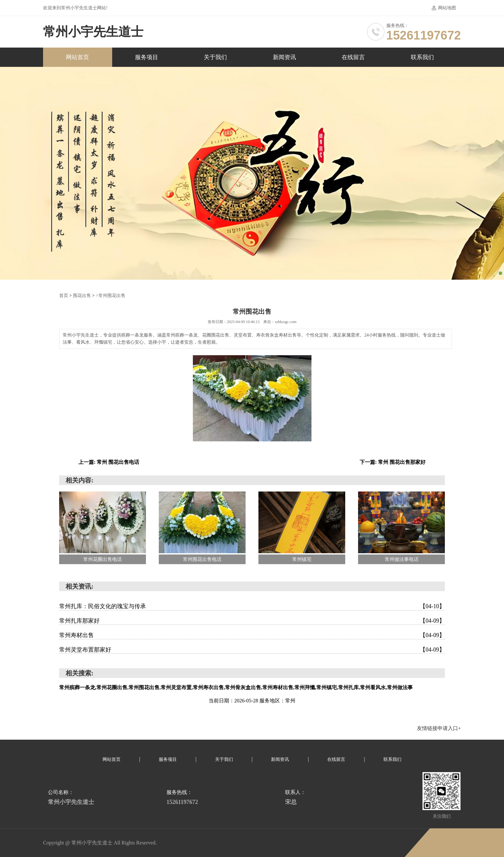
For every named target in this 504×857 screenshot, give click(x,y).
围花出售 (82, 295)
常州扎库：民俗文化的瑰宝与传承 (252, 606)
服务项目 (147, 57)
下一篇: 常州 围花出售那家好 (393, 462)
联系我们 (422, 57)
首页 (64, 295)
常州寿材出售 (252, 635)
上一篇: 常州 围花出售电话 (109, 462)
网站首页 (77, 57)
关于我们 (215, 57)
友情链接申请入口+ (439, 728)
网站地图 (447, 8)
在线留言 (353, 57)
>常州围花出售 (111, 295)
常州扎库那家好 (252, 620)
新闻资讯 (284, 57)
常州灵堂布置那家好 (252, 649)
